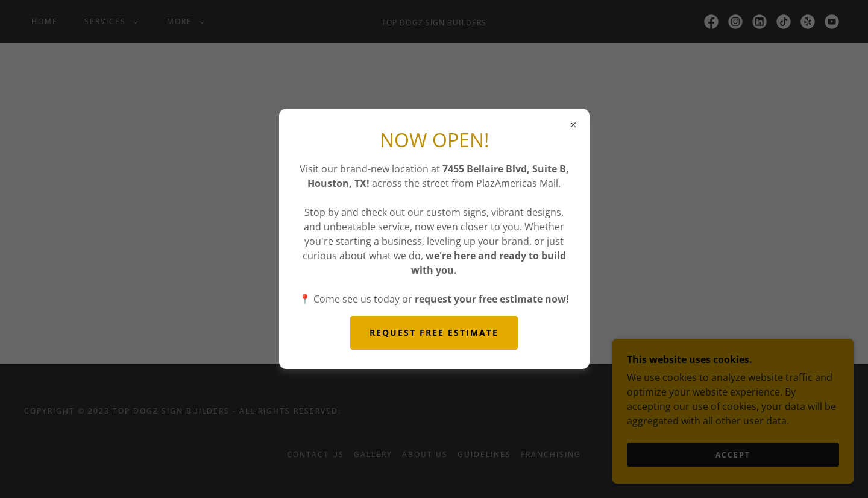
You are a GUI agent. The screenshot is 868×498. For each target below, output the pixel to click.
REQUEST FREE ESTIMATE (434, 333)
